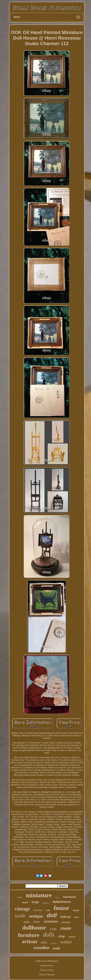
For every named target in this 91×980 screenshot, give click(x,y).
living (57, 898)
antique (36, 916)
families (46, 903)
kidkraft (65, 917)
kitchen (54, 943)
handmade (70, 897)
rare (77, 917)
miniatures (62, 901)
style (27, 922)
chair (20, 897)
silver (37, 922)
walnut (66, 942)
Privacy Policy (47, 970)
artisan (29, 941)
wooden (41, 948)
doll (52, 915)
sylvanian (66, 922)
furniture (29, 935)
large (35, 902)
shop (62, 936)
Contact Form (47, 966)
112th (53, 929)
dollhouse (34, 927)
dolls (49, 935)
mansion (38, 910)
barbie (72, 937)
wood (76, 910)
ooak (56, 948)
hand (25, 902)
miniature (39, 895)
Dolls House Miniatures (47, 961)
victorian (51, 921)
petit (48, 910)
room (66, 928)
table (44, 942)
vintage (22, 909)
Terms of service (47, 975)
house (62, 908)
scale (20, 916)
